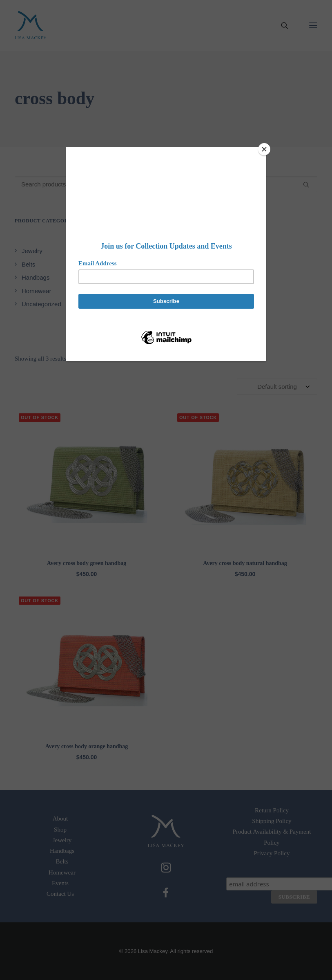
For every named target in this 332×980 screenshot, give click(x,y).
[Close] (264, 149)
